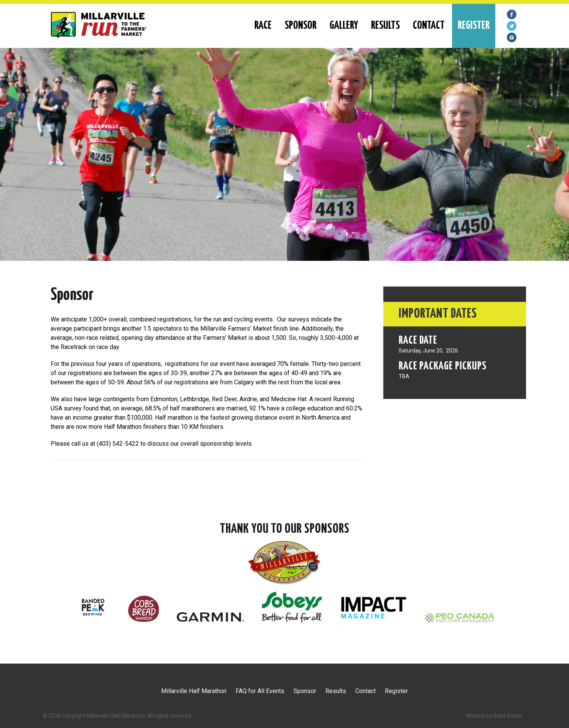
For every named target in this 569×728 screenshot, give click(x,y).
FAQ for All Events (260, 691)
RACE (263, 26)
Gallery (344, 26)
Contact (429, 26)
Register (396, 691)
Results (385, 26)
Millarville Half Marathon (194, 691)
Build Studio (508, 716)
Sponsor (301, 26)
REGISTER (474, 26)
